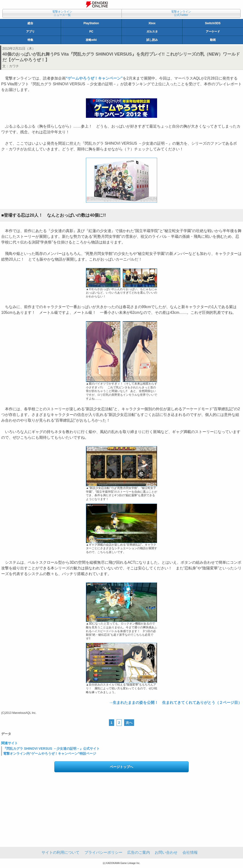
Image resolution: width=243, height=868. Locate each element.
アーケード (213, 32)
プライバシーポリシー (103, 852)
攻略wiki (91, 40)
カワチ (14, 66)
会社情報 (190, 852)
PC (91, 32)
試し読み (152, 40)
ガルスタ (152, 32)
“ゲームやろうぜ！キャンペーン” (94, 78)
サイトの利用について (61, 852)
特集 (30, 40)
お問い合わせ (166, 852)
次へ (129, 723)
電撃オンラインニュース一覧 (62, 13)
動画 (213, 40)
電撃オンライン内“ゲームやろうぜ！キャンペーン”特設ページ (50, 754)
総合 (30, 23)
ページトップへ (121, 767)
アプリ (30, 32)
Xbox (152, 23)
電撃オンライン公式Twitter (181, 13)
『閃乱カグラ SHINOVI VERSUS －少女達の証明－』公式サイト (51, 749)
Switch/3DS (213, 23)
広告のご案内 (139, 852)
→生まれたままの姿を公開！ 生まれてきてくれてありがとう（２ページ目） (175, 703)
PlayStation (91, 23)
